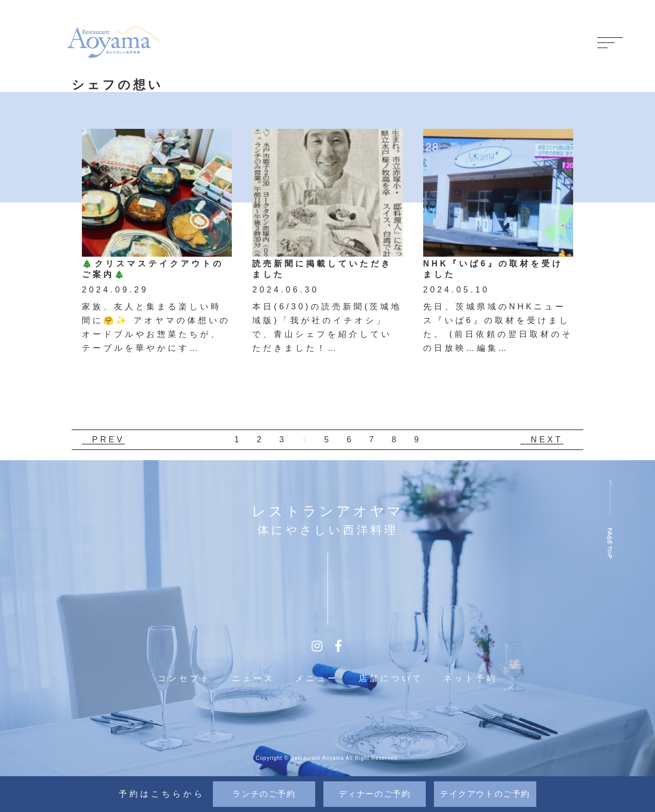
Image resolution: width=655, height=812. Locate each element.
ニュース (253, 678)
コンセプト (184, 678)
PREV (108, 439)
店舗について (391, 678)
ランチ (264, 794)
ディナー (375, 794)
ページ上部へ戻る (610, 518)
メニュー (317, 678)
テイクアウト (485, 794)
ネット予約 (471, 678)
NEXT (547, 439)
